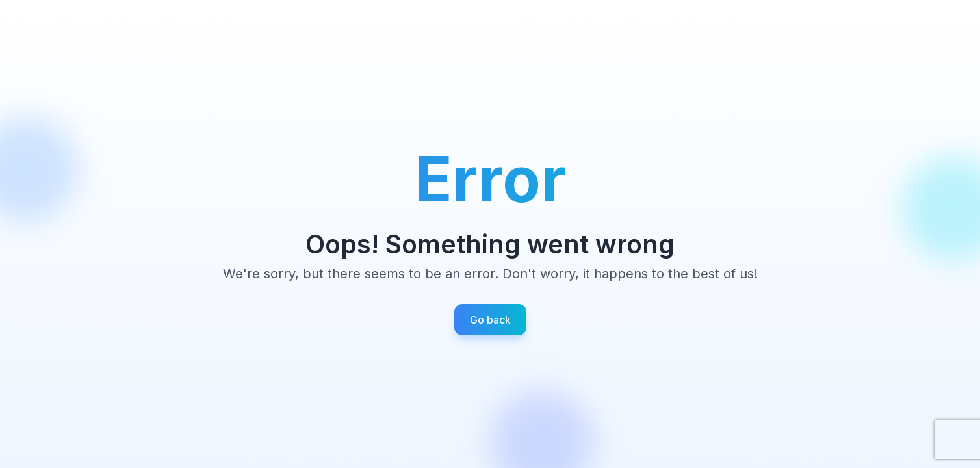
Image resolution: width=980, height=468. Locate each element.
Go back (490, 320)
